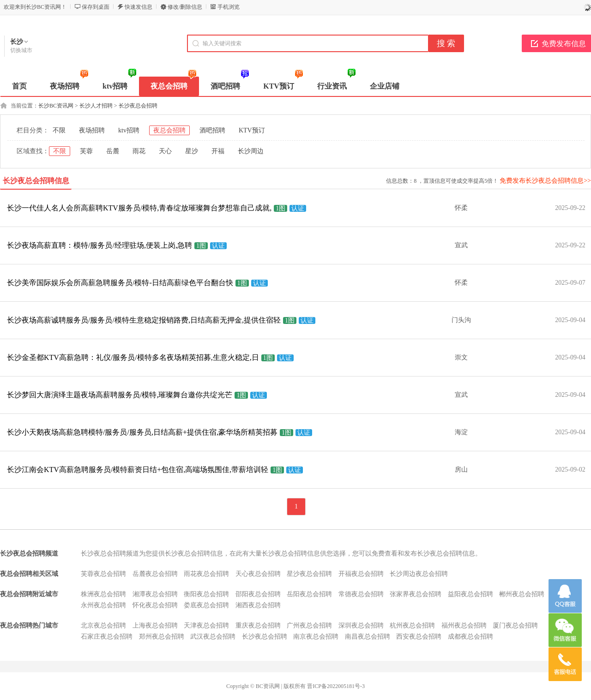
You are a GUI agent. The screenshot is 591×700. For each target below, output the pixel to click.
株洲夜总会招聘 (103, 594)
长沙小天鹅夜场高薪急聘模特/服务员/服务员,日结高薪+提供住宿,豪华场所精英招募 (142, 432)
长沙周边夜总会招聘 (419, 574)
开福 (218, 151)
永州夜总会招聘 (103, 605)
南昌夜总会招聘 (368, 637)
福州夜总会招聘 (464, 625)
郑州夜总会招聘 (162, 637)
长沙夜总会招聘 (138, 106)
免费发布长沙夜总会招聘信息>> (545, 181)
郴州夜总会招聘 (522, 594)
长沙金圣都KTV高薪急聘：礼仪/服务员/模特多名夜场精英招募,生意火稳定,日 (133, 357)
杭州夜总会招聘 (412, 625)
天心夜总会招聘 (258, 574)
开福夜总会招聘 (361, 574)
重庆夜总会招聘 (258, 625)
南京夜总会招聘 (316, 637)
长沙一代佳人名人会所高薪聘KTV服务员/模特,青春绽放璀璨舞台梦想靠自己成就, (139, 208)
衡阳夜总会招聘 (206, 594)
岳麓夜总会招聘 (155, 574)
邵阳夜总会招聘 (258, 594)
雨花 (139, 151)
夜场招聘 (92, 130)
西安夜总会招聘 (419, 637)
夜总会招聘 (169, 130)
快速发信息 (139, 7)
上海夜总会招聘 (155, 625)
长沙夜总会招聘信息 (36, 181)
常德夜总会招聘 (361, 594)
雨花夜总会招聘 (206, 574)
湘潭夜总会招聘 (155, 594)
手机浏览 (229, 7)
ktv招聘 (129, 130)
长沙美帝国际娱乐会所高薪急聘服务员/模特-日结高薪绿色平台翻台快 (120, 283)
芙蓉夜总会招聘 (103, 574)
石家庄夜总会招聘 (107, 637)
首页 (19, 86)
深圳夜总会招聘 (361, 625)
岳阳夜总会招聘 (309, 594)
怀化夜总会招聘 (155, 605)
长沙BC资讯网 (56, 106)
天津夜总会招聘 (206, 625)
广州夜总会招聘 (309, 625)
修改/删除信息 (185, 7)
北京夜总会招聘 (103, 625)
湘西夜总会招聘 (258, 605)
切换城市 (21, 50)
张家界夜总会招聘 (416, 594)
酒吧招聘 (212, 130)
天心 (165, 151)
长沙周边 (251, 151)
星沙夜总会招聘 (309, 574)
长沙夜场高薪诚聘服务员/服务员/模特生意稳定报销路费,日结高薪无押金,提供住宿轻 (144, 320)
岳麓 (113, 151)
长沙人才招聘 (96, 106)
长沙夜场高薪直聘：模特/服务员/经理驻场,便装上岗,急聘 (100, 245)
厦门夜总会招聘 (515, 625)
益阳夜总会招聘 (470, 594)
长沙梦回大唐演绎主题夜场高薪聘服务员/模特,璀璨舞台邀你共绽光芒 (120, 395)
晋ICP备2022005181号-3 (336, 686)
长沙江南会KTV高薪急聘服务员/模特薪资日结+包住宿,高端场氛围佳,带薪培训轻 (138, 470)
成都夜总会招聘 (470, 637)
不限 (59, 130)
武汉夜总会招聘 (213, 637)
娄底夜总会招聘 (206, 605)
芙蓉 (86, 151)
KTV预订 (252, 130)
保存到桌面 (96, 7)
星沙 (192, 151)
